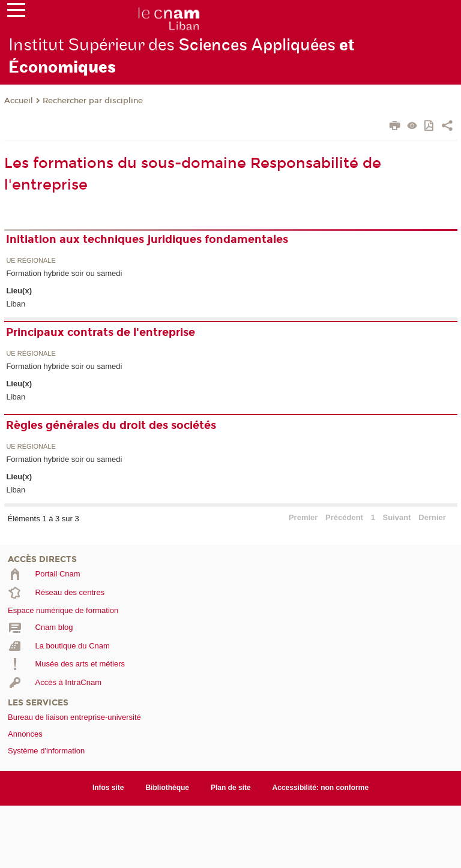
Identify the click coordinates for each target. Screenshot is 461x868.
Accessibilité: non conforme (321, 788)
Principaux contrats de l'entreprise (101, 332)
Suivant (397, 517)
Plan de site (231, 788)
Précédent (344, 517)
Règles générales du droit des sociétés (111, 425)
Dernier (432, 517)
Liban (16, 304)
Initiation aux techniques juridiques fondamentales (147, 239)
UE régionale (31, 261)
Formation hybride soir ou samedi (64, 273)
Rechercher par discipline (93, 101)
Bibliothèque (167, 788)
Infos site (108, 788)
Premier (303, 517)
